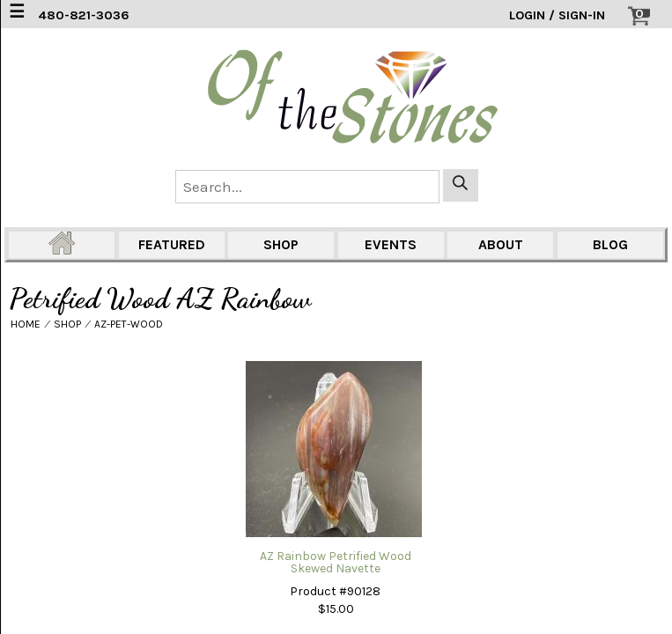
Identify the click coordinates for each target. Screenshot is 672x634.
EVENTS (391, 244)
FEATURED (172, 244)
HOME (26, 324)
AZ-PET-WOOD (129, 324)
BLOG (610, 244)
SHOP (281, 244)
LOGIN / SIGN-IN (557, 15)
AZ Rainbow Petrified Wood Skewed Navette (336, 562)
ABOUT (501, 244)
